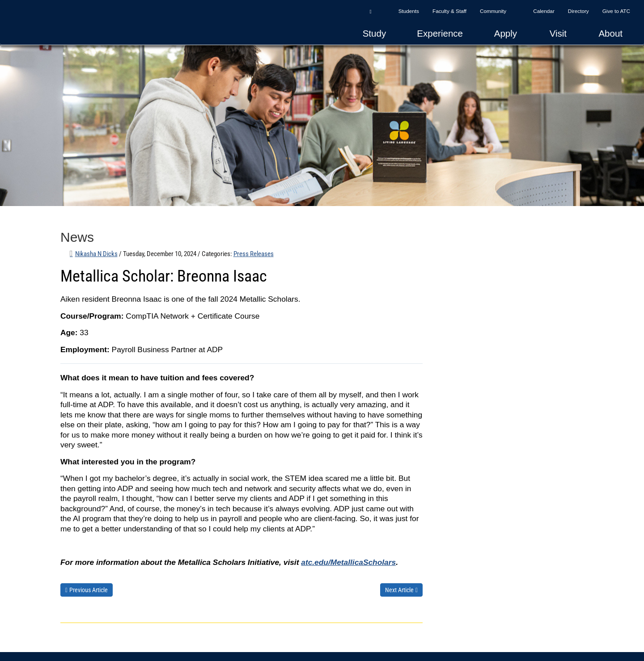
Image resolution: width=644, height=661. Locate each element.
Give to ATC (616, 11)
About (610, 33)
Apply (506, 33)
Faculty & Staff (449, 11)
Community (493, 11)
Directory (578, 11)
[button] (370, 11)
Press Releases (254, 254)
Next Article (399, 590)
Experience (440, 33)
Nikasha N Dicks (96, 254)
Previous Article (89, 590)
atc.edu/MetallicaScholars (348, 562)
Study (374, 33)
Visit (558, 33)
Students (409, 11)
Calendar (544, 11)
